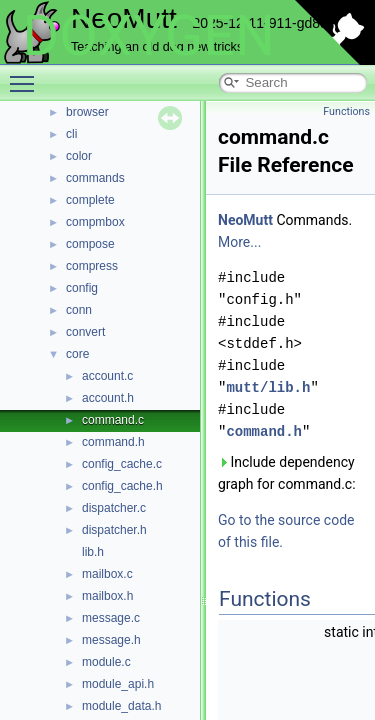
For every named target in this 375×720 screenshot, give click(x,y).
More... (239, 242)
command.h (113, 442)
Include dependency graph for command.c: (287, 473)
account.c (107, 376)
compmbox (95, 222)
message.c (111, 618)
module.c (106, 662)
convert (85, 332)
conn (79, 310)
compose (90, 244)
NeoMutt (245, 220)
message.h (111, 640)
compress (92, 266)
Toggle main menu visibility (27, 75)
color (79, 156)
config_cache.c (122, 464)
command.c (113, 420)
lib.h (93, 552)
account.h (108, 398)
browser (87, 112)
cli (71, 134)
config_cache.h (122, 486)
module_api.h (118, 684)
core (77, 354)
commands (95, 178)
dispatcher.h (114, 530)
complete (90, 200)
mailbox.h (107, 596)
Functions (346, 111)
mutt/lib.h (268, 387)
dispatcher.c (114, 508)
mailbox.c (107, 574)
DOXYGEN (148, 36)
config (82, 288)
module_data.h (121, 706)
